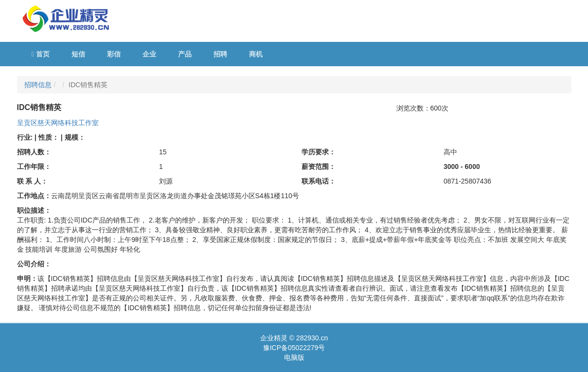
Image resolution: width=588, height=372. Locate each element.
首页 (41, 54)
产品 (185, 54)
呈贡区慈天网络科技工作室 (58, 123)
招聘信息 (38, 85)
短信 (78, 54)
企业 (149, 54)
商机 (256, 54)
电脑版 (294, 357)
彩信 (114, 54)
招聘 (220, 54)
